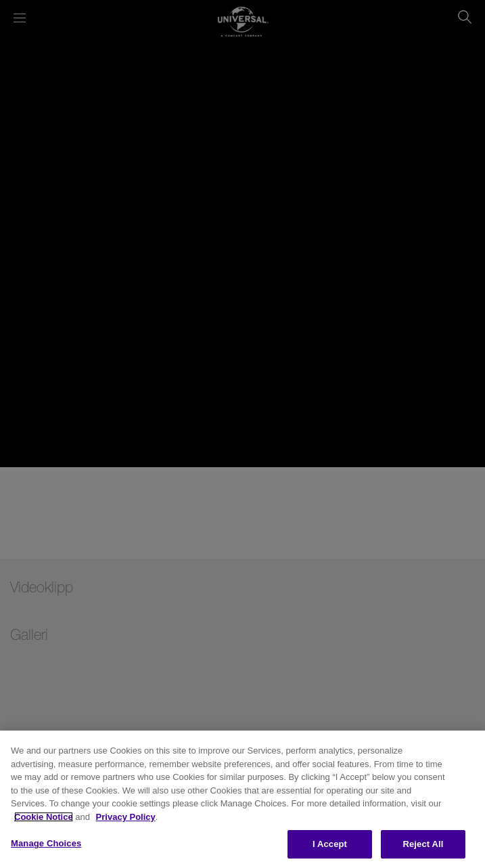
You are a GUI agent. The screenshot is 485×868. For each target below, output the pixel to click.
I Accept (330, 844)
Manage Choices (46, 843)
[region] (243, 799)
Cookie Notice (44, 817)
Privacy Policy (126, 817)
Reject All (423, 844)
